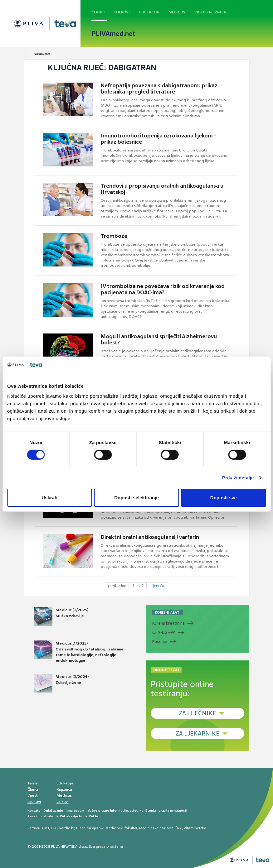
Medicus (177, 12)
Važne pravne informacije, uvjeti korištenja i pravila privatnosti (137, 810)
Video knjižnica (210, 12)
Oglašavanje (53, 810)
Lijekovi (122, 12)
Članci (98, 12)
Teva (31, 816)
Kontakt (34, 810)
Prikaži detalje (238, 478)
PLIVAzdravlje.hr (69, 816)
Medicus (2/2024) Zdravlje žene (61, 683)
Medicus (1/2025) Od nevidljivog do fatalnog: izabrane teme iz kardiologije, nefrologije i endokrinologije (79, 652)
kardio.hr (67, 828)
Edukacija (149, 12)
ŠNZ (179, 828)
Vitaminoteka (195, 828)
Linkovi (63, 802)
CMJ (46, 828)
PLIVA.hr (92, 816)
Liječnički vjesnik (90, 828)
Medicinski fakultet (121, 828)
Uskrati (49, 498)
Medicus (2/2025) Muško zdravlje (61, 616)
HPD (54, 828)
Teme (33, 783)
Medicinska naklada (156, 828)
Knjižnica (64, 789)
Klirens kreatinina (168, 623)
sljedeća (157, 586)
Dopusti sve (224, 498)
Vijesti (33, 795)
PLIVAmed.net (113, 34)
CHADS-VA (164, 632)
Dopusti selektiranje (136, 498)
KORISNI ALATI (168, 612)
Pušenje (160, 642)
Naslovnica (42, 54)
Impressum (75, 810)
